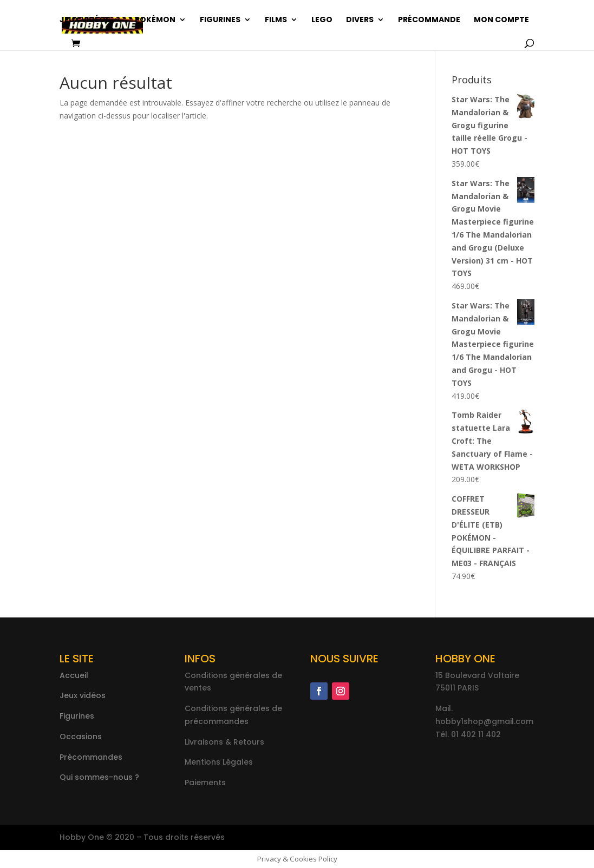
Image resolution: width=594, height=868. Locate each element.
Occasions (81, 737)
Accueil (74, 675)
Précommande (429, 20)
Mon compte (501, 20)
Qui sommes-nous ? (99, 777)
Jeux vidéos (85, 20)
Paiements (205, 782)
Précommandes (91, 757)
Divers (360, 20)
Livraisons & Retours (224, 742)
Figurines (220, 20)
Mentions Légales (219, 762)
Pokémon (155, 20)
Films (276, 20)
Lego (322, 20)
